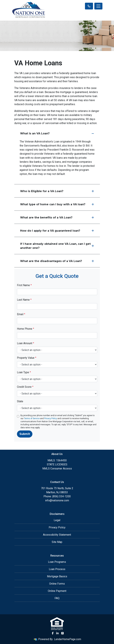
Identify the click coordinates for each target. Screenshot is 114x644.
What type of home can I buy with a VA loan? (57, 204)
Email (21, 314)
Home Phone (26, 329)
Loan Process (57, 569)
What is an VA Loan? (57, 133)
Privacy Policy (51, 418)
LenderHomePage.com (68, 639)
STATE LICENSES (57, 464)
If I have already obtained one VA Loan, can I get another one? (57, 246)
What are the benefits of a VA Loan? (57, 218)
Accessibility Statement (57, 535)
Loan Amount (26, 343)
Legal (57, 520)
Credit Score (25, 387)
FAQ (57, 598)
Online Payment (57, 591)
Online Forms (57, 584)
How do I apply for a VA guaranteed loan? (57, 231)
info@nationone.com (57, 500)
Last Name (24, 300)
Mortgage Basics (57, 576)
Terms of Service (32, 418)
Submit (25, 434)
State (20, 401)
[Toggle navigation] (98, 6)
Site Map (57, 542)
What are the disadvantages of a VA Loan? (57, 261)
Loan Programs (57, 562)
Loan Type (24, 372)
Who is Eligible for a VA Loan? (57, 191)
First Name (24, 285)
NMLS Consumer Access (57, 469)
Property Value (27, 358)
